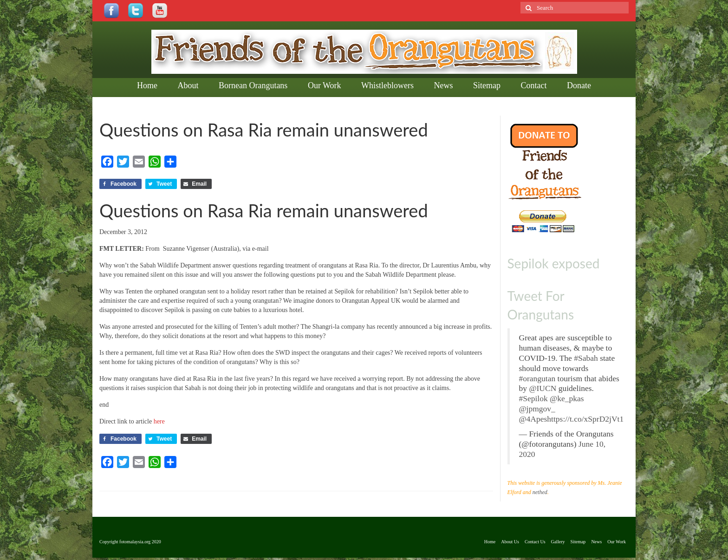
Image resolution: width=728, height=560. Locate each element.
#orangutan (537, 378)
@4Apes (533, 419)
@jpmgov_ (537, 409)
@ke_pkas (567, 398)
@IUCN (543, 388)
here (159, 421)
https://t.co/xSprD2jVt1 (585, 419)
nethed (540, 492)
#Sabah (586, 358)
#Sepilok (533, 398)
